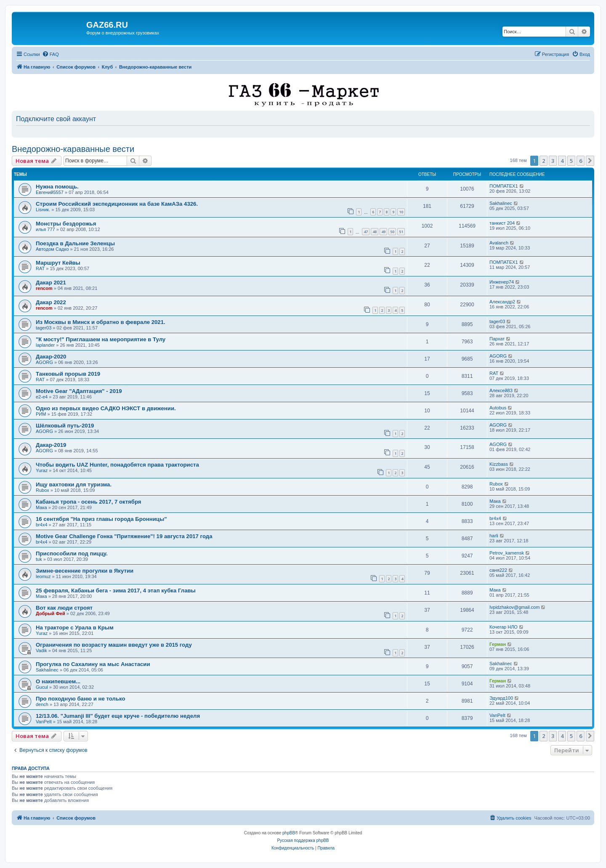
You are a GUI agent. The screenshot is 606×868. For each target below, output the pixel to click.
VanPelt (44, 722)
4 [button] (562, 161)
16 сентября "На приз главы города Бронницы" (101, 519)
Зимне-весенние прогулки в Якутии (85, 571)
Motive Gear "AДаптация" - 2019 (79, 391)
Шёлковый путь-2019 (65, 426)
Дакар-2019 (51, 445)
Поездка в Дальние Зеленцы (75, 243)
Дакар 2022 (51, 302)
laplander (45, 345)
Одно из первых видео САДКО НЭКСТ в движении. (106, 408)
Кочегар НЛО (504, 627)
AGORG (44, 362)
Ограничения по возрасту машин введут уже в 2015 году (114, 645)
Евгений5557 (50, 192)
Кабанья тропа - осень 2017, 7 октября (89, 502)
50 (392, 232)
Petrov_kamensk (507, 553)
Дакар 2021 (51, 283)
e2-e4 (42, 397)
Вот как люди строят (64, 608)
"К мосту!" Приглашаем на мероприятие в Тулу (101, 339)
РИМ (41, 414)
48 (375, 232)
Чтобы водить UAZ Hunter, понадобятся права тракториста (117, 465)
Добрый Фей (50, 613)
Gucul (42, 687)
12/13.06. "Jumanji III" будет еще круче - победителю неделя (118, 716)
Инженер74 (502, 282)
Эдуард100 (501, 698)
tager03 (44, 328)
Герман (498, 644)
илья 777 (45, 229)
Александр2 (502, 302)
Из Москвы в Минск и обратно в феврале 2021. (101, 322)
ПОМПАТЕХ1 (504, 186)
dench (42, 704)
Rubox (43, 490)
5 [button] (571, 161)
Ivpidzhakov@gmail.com (514, 607)
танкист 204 (502, 223)
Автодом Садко (52, 249)
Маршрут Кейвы (58, 263)
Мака (41, 507)
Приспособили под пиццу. (72, 553)
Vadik (41, 650)
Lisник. (43, 210)
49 (383, 232)
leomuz (43, 576)
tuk (39, 559)
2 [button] (544, 161)
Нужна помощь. (57, 187)
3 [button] (553, 161)
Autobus (498, 408)
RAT (40, 268)
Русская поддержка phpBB (303, 840)
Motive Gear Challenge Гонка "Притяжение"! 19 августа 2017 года (124, 536)
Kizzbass (499, 464)
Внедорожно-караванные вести (73, 149)
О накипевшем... (58, 681)
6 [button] (581, 161)
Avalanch (499, 243)
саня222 (498, 570)
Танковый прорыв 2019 (68, 374)
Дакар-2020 (51, 357)
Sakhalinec (501, 203)
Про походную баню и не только (81, 699)
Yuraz (42, 470)
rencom (44, 288)
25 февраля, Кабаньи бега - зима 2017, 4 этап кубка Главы (116, 591)
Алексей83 (501, 390)
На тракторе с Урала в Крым (75, 628)
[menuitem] (50, 54)
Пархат (497, 339)
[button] (590, 161)
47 (366, 232)
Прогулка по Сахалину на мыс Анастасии (93, 664)
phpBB (289, 833)
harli (494, 536)
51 (401, 232)
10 (401, 212)
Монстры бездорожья (66, 224)
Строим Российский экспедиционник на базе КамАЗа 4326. (117, 204)
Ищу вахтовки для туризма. (74, 484)
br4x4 (42, 525)
